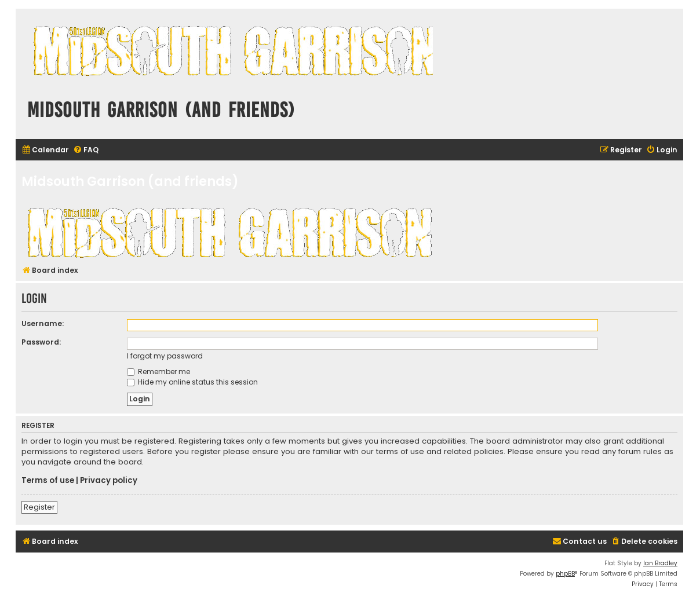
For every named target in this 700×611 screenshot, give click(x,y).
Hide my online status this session (192, 382)
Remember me (158, 372)
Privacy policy (109, 481)
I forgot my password (165, 356)
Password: (41, 342)
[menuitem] (45, 150)
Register (39, 507)
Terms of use (48, 481)
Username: (43, 323)
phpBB (565, 574)
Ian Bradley (660, 563)
